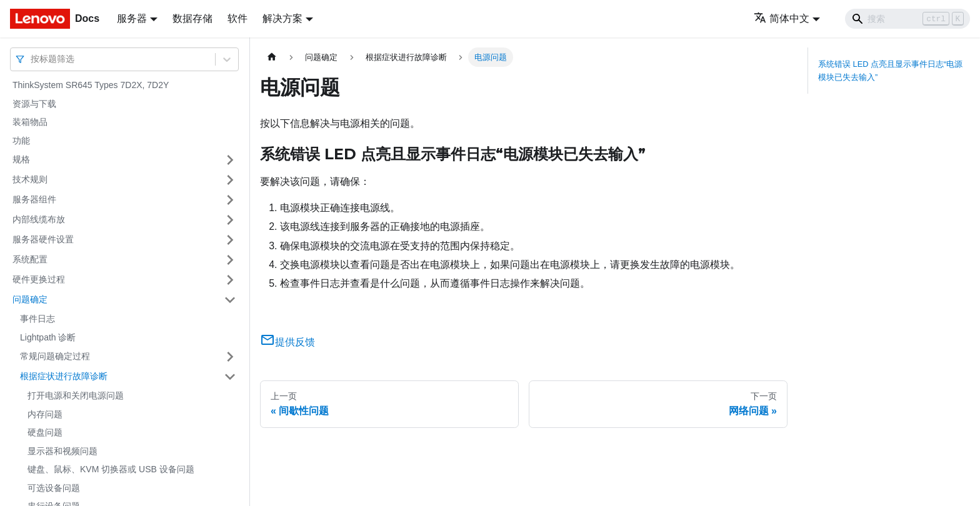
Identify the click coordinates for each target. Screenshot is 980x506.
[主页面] (272, 57)
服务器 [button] (132, 18)
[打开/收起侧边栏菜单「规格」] (230, 160)
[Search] (907, 19)
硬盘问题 (45, 432)
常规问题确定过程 (55, 356)
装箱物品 (30, 122)
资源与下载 (34, 104)
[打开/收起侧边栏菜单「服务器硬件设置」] (230, 240)
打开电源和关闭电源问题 (76, 395)
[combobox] (32, 59)
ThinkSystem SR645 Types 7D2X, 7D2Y (91, 85)
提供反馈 (287, 342)
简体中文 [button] (782, 18)
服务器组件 (34, 199)
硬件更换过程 (39, 279)
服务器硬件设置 (43, 239)
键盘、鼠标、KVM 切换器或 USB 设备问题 (111, 469)
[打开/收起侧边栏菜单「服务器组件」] (230, 200)
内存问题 (45, 414)
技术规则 (30, 179)
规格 (21, 159)
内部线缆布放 (39, 219)
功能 (21, 141)
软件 (237, 18)
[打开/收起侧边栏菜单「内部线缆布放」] (230, 220)
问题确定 (30, 299)
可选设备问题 (54, 488)
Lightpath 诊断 (48, 337)
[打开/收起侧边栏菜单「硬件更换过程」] (230, 280)
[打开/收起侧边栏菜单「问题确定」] (230, 300)
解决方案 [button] (282, 18)
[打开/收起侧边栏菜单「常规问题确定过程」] (230, 357)
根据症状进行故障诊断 (64, 376)
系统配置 (30, 259)
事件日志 (37, 319)
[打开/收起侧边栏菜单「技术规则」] (230, 180)
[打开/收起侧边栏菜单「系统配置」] (230, 260)
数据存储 (192, 18)
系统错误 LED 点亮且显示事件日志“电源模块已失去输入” (890, 71)
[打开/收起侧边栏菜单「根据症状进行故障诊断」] (230, 377)
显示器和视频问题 (62, 451)
